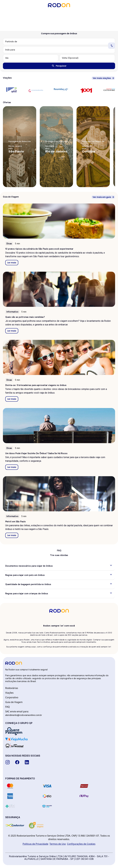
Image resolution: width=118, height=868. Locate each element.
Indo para (10, 50)
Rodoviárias (12, 688)
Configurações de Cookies (81, 844)
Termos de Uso (58, 844)
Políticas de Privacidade (35, 844)
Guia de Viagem (14, 702)
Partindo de (11, 41)
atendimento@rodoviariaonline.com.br (24, 715)
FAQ (7, 707)
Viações (9, 693)
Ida (7, 58)
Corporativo (12, 697)
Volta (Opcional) (70, 58)
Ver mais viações (102, 78)
